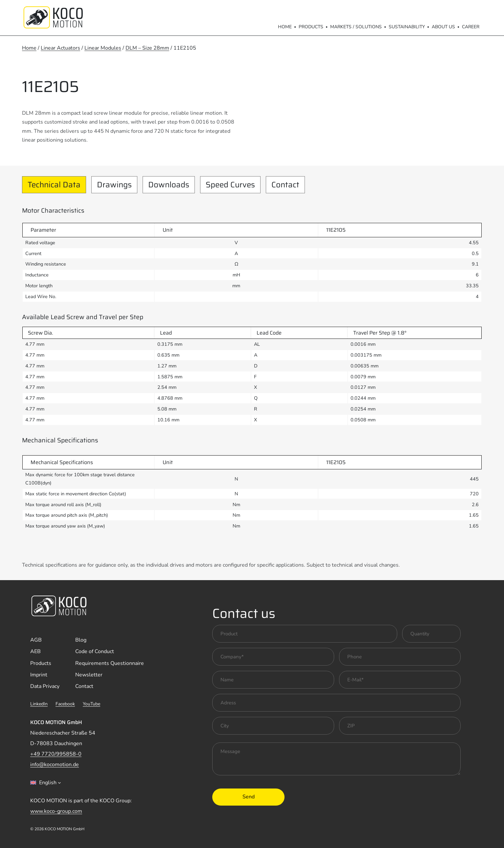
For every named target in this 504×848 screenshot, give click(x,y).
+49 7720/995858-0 (56, 754)
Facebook (65, 704)
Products (311, 27)
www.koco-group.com (56, 811)
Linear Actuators (60, 48)
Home (285, 27)
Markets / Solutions (356, 27)
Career (471, 27)
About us (443, 27)
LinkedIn (39, 704)
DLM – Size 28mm (147, 48)
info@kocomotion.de (55, 765)
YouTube (92, 704)
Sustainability (407, 27)
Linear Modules (103, 48)
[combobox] (46, 783)
